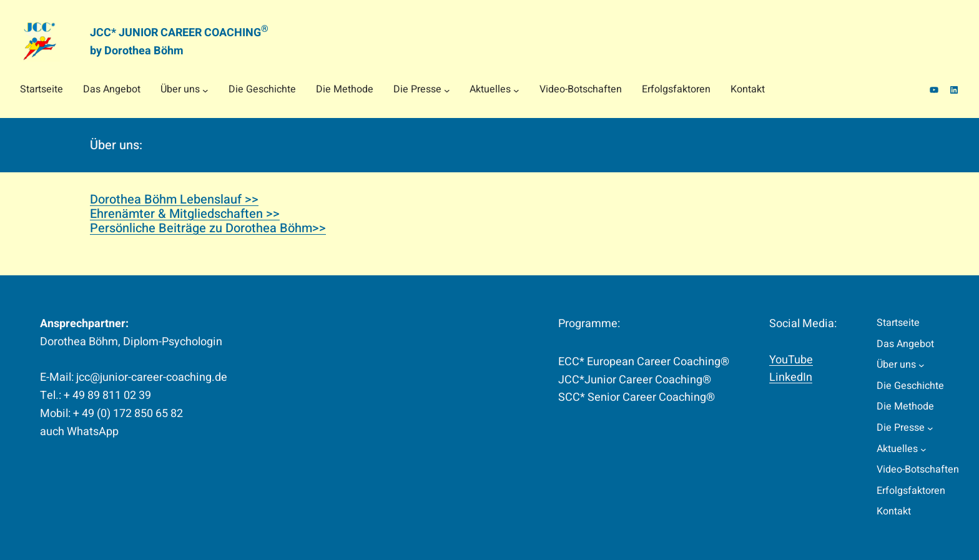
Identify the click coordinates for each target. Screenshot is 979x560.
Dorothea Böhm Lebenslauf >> (174, 199)
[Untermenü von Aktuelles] (516, 90)
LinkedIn (791, 377)
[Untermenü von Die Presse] (447, 90)
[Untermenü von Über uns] (205, 90)
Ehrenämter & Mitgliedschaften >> (185, 214)
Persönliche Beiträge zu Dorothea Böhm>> (208, 228)
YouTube (791, 360)
